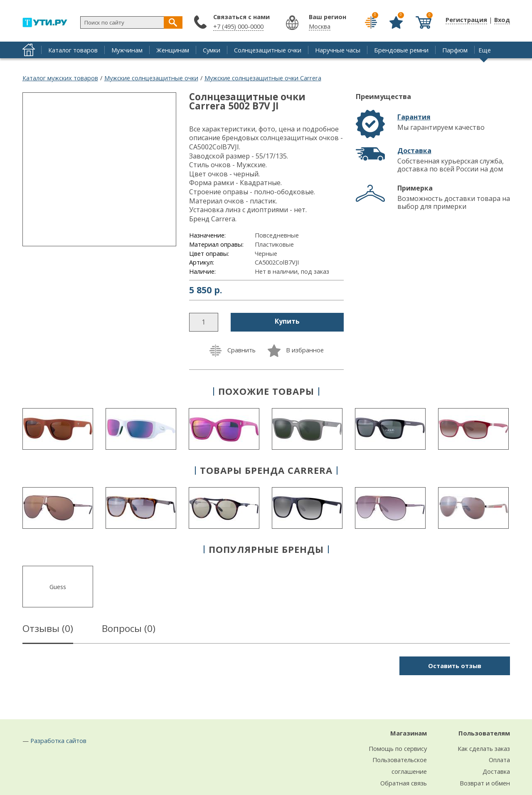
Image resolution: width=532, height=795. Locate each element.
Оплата (499, 760)
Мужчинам (127, 50)
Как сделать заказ (484, 748)
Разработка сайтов (58, 741)
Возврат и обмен (485, 783)
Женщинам (173, 50)
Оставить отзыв (455, 666)
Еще (485, 50)
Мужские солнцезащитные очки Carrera (263, 78)
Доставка (414, 151)
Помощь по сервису (398, 748)
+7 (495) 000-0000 (238, 26)
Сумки (212, 50)
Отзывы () (48, 630)
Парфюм (455, 50)
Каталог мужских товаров (60, 78)
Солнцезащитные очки (268, 50)
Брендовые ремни (401, 50)
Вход (502, 20)
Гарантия (414, 117)
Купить (287, 321)
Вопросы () (129, 630)
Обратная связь (404, 783)
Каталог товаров (73, 50)
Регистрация (466, 20)
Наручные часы (338, 50)
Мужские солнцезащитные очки (151, 78)
